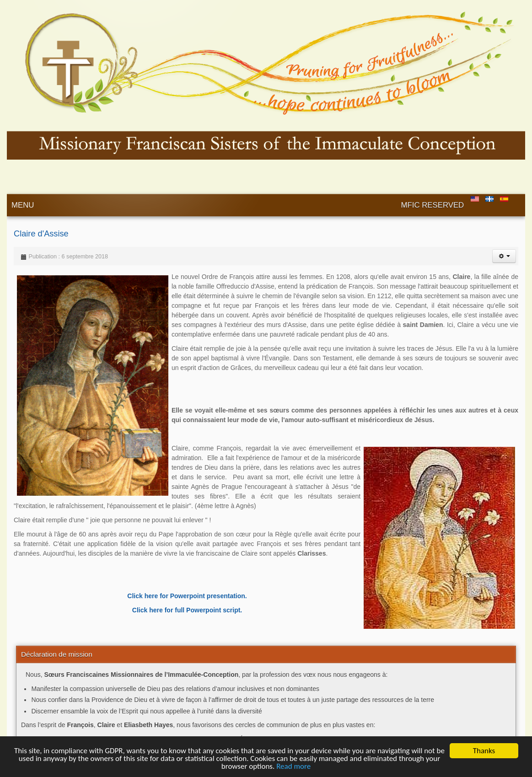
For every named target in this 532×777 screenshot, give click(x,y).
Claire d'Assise (41, 234)
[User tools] (504, 256)
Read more (293, 767)
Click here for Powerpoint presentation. (187, 596)
